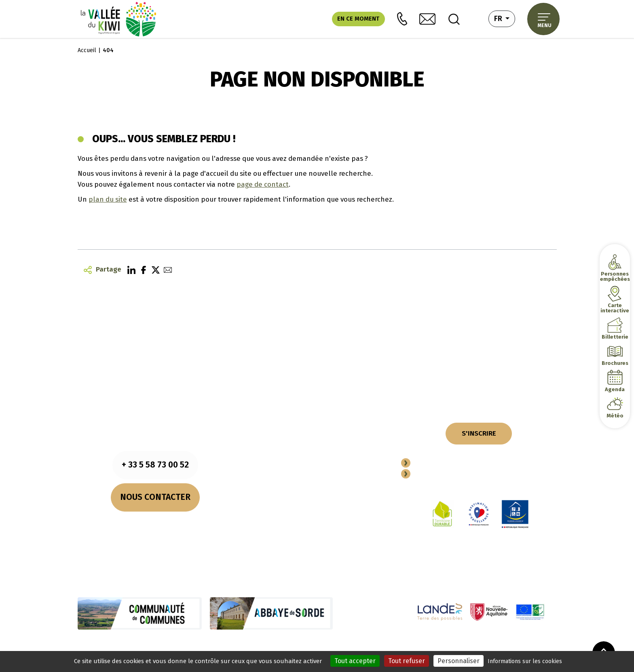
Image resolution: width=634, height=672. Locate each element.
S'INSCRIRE (479, 433)
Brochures (615, 363)
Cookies (219, 646)
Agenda (615, 389)
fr (505, 18)
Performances (358, 646)
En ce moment (358, 19)
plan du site (108, 199)
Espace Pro (433, 474)
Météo (615, 416)
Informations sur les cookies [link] (525, 661)
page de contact (263, 184)
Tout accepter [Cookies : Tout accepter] (355, 661)
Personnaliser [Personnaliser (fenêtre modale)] (459, 661)
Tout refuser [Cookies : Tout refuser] (407, 661)
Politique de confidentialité (267, 646)
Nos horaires (155, 524)
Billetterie (615, 337)
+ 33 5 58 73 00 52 (155, 465)
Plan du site (321, 646)
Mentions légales (183, 646)
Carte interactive (615, 308)
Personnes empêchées (615, 276)
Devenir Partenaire (447, 463)
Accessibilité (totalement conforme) (427, 646)
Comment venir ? (155, 535)
